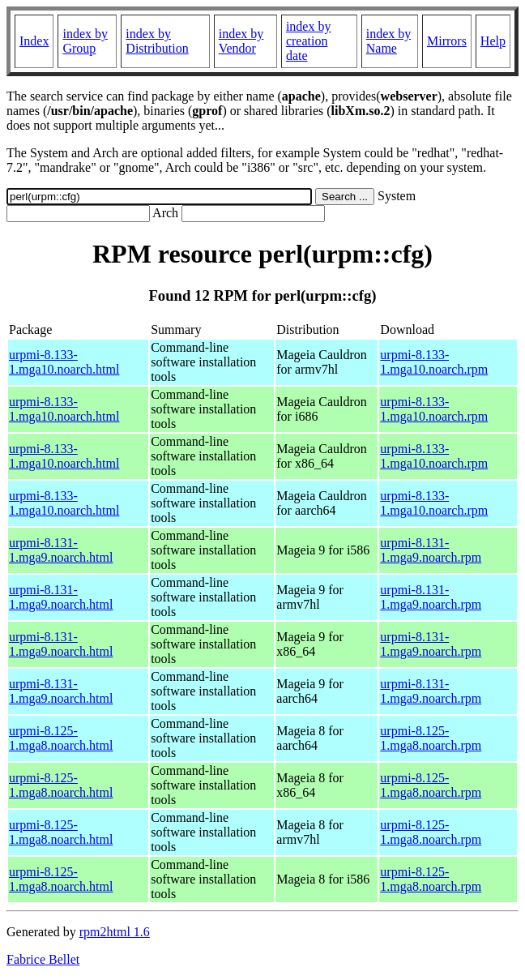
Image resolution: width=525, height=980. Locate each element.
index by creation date (309, 41)
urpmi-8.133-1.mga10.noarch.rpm (434, 362)
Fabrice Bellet (43, 959)
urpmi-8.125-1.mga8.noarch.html (61, 738)
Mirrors (447, 41)
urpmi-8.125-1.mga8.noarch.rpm (431, 738)
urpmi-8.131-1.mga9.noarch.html (61, 550)
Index (34, 41)
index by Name (389, 41)
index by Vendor (241, 41)
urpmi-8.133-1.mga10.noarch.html (64, 362)
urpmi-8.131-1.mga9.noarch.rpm (431, 550)
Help (493, 41)
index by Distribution (157, 41)
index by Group (85, 41)
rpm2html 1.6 (115, 932)
